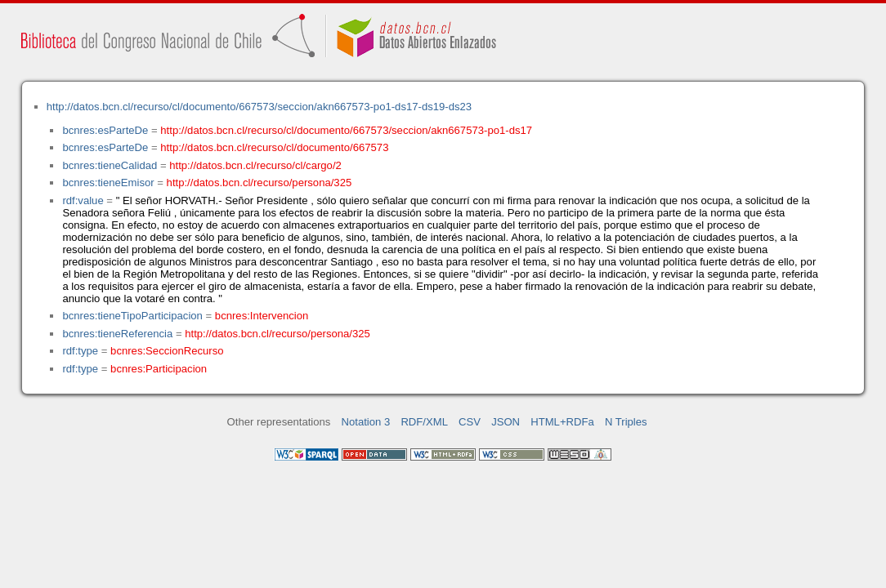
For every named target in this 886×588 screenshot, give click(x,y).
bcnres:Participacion (159, 369)
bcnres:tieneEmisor (108, 183)
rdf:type (80, 351)
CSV (470, 422)
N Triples (626, 422)
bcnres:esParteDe (105, 130)
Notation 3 (366, 422)
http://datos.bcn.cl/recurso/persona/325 (260, 183)
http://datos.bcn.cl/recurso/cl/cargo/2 (255, 165)
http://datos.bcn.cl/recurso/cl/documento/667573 (274, 147)
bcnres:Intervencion (262, 316)
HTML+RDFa (562, 422)
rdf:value (83, 200)
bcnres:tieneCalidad (110, 165)
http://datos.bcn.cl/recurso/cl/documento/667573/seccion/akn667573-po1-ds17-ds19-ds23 (259, 107)
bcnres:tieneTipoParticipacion (132, 316)
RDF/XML (424, 422)
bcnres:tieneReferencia (117, 334)
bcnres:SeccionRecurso (167, 351)
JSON (506, 422)
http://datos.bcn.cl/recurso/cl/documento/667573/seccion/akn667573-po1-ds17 (346, 130)
